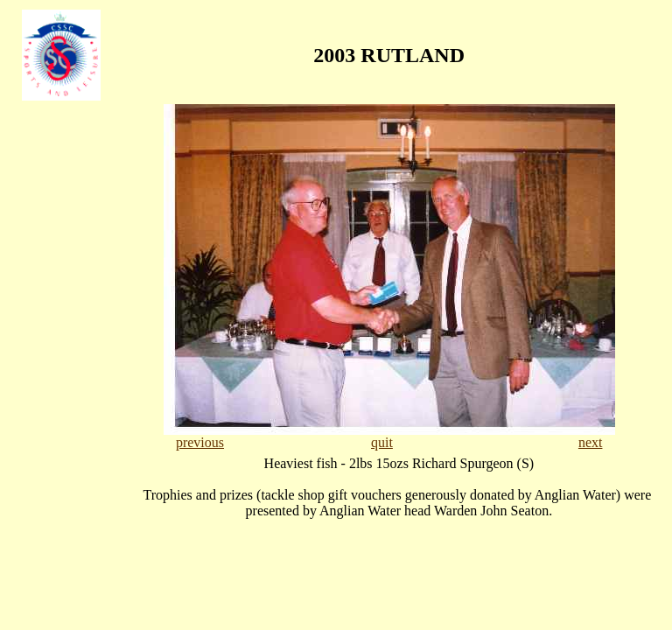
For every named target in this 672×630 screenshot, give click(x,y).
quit (382, 442)
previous (200, 442)
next (591, 442)
